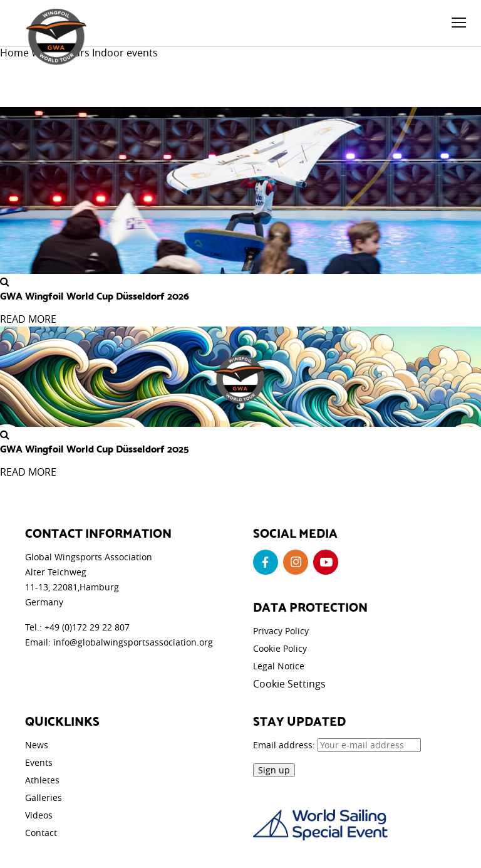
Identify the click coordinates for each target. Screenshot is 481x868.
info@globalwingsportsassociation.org (133, 642)
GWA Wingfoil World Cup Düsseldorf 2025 (94, 448)
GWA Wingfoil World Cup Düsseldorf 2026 (95, 295)
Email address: (337, 745)
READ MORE (28, 319)
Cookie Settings (289, 684)
